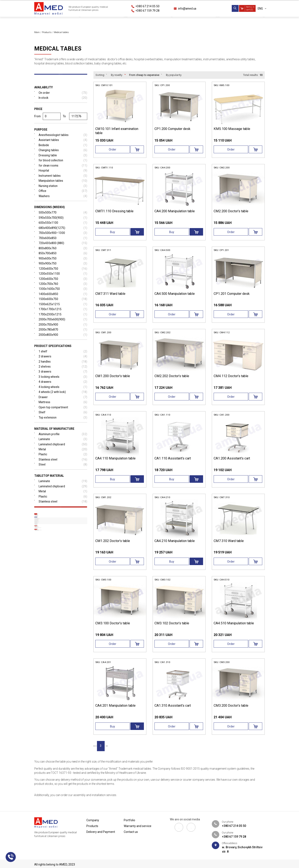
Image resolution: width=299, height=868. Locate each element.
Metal (63, 460)
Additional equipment (52, 730)
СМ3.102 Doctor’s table (172, 628)
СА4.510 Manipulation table (235, 628)
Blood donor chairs (54, 691)
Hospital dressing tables (51, 617)
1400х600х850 (63, 302)
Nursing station (63, 192)
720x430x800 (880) (63, 250)
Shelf (63, 422)
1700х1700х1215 (63, 318)
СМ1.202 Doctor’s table (113, 545)
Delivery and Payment (120, 22)
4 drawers (63, 391)
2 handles (63, 370)
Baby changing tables (49, 629)
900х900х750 (63, 271)
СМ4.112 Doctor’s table (232, 379)
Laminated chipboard (63, 454)
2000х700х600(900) (63, 328)
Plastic (63, 465)
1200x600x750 (63, 276)
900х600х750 (63, 266)
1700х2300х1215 (63, 323)
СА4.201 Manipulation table (116, 711)
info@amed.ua (188, 9)
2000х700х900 (63, 333)
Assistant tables (63, 146)
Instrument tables (63, 182)
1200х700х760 (63, 292)
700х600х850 (63, 245)
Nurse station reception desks (54, 635)
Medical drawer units (52, 540)
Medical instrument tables (52, 604)
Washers (63, 203)
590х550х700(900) (63, 225)
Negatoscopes (50, 678)
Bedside (63, 151)
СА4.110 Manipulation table (116, 462)
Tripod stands (50, 665)
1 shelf (63, 360)
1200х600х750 (63, 287)
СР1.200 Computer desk (173, 131)
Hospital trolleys (50, 546)
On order (63, 98)
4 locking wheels (63, 396)
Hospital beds (47, 533)
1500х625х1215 (63, 312)
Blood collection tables (50, 623)
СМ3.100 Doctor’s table (113, 628)
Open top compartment (63, 417)
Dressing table (63, 161)
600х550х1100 (63, 230)
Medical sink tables (48, 654)
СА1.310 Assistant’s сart (173, 711)
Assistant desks (46, 642)
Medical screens (52, 571)
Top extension (63, 427)
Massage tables (46, 660)
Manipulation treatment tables (54, 598)
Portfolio (165, 22)
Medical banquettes (54, 559)
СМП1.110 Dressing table (115, 213)
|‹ (97, 752)
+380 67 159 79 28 (148, 11)
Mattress (63, 412)
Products (76, 22)
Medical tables (48, 578)
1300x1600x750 (63, 297)
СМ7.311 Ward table (111, 296)
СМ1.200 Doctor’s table (113, 379)
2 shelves (63, 376)
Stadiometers (50, 704)
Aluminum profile (63, 444)
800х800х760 (63, 256)
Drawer (63, 407)
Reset (61, 521)
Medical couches (52, 552)
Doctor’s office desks (49, 586)
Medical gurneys (52, 565)
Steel (63, 475)
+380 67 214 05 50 (148, 6)
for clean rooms (63, 172)
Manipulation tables (63, 187)
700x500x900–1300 (63, 240)
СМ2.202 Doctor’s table (172, 379)
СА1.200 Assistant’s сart (232, 462)
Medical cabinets (49, 685)
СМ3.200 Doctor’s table (232, 711)
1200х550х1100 (63, 281)
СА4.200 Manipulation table (176, 213)
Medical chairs (51, 717)
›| (140, 752)
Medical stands (48, 724)
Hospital (63, 177)
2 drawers (63, 365)
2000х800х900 (63, 343)
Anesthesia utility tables (51, 611)
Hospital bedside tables (51, 648)
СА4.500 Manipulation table (176, 296)
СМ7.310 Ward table (229, 545)
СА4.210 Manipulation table (176, 545)
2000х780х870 (63, 338)
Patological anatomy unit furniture (59, 738)
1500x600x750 (63, 307)
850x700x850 (63, 261)
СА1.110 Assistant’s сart (173, 462)
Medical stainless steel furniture (64, 710)
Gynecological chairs (56, 697)
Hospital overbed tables (50, 592)
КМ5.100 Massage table (232, 131)
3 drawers (63, 381)
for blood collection (63, 167)
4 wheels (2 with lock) (63, 401)
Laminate (63, 449)
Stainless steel (63, 470)
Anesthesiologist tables (63, 141)
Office (63, 198)
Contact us (256, 22)
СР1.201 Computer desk (232, 296)
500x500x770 (63, 219)
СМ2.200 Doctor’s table (232, 213)
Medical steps (50, 672)
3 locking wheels (63, 386)
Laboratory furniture (56, 746)
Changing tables (63, 156)
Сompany (41, 22)
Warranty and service (210, 22)
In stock (63, 103)
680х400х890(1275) (63, 235)
